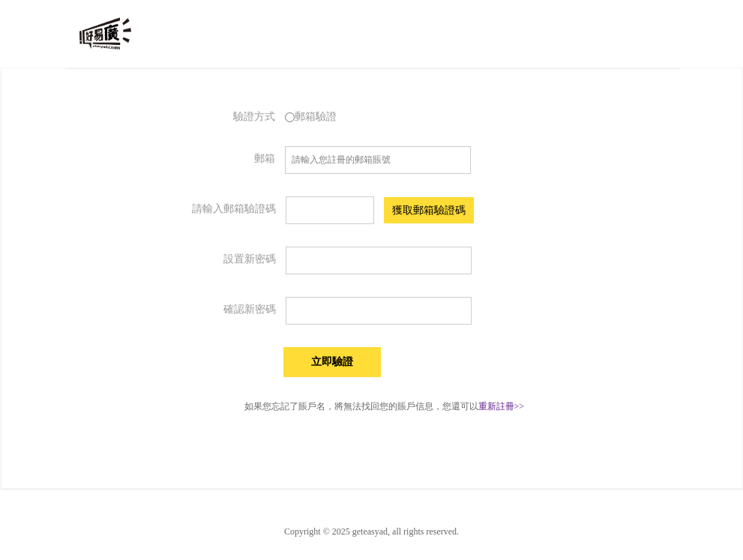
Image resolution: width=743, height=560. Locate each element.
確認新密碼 (250, 309)
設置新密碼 (250, 259)
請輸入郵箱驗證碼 (234, 209)
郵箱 (265, 159)
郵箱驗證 (311, 117)
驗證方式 (254, 117)
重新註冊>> (502, 406)
